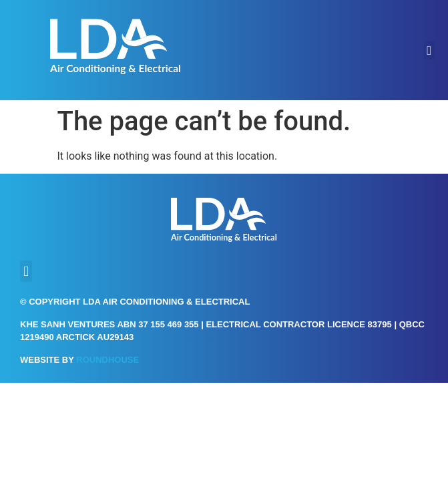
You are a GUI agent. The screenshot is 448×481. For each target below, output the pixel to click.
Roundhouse (107, 360)
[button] (429, 50)
